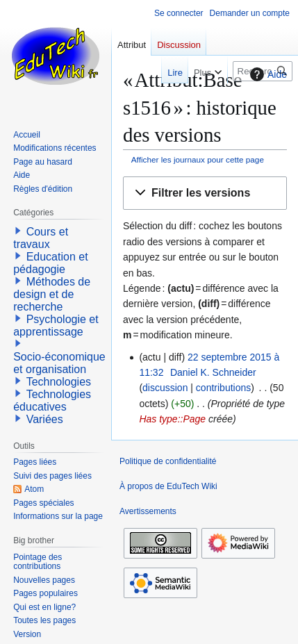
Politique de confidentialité (168, 461)
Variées (45, 419)
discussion (165, 388)
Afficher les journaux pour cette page (198, 159)
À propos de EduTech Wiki (168, 486)
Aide (267, 74)
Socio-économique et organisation (59, 363)
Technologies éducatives (52, 401)
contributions (223, 388)
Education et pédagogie (50, 263)
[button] (205, 193)
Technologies (59, 382)
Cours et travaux (41, 238)
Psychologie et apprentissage (56, 325)
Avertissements (148, 511)
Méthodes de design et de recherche (52, 294)
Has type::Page (172, 419)
